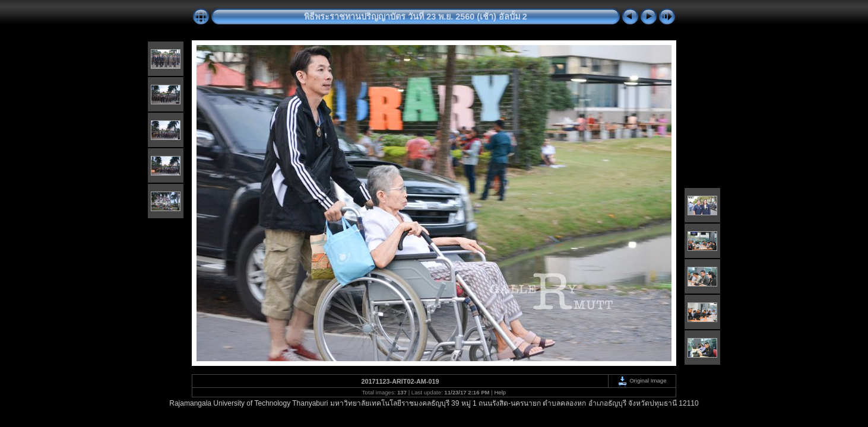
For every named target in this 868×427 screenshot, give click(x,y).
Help (500, 392)
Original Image (642, 380)
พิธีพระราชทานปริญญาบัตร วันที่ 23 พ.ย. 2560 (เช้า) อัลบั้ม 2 (416, 17)
